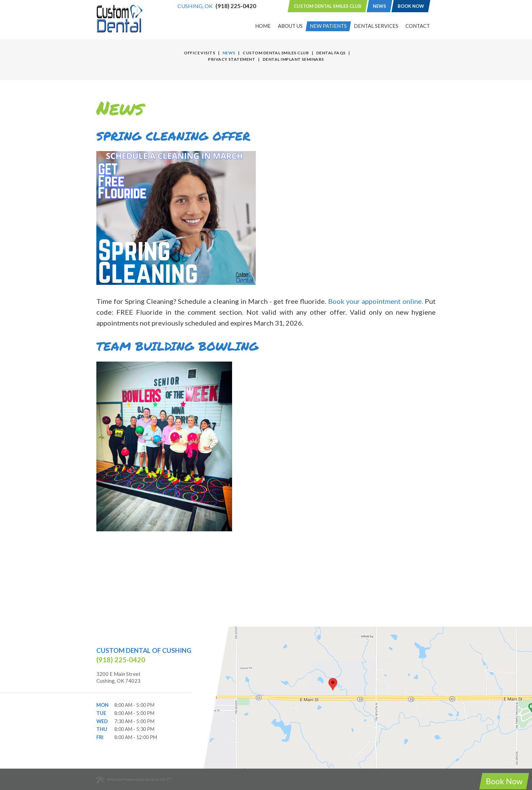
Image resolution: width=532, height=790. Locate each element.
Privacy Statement (232, 59)
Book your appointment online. (376, 301)
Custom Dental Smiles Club (328, 6)
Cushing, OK (195, 6)
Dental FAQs (331, 53)
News (379, 6)
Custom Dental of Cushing (144, 650)
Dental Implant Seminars (293, 59)
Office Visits (199, 53)
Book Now (411, 6)
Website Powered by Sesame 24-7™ (134, 780)
